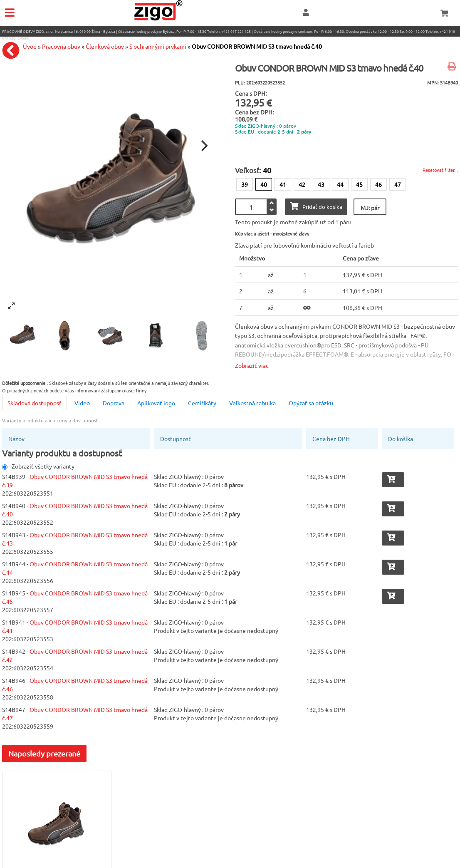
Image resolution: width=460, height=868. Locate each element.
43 (321, 184)
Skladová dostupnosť (35, 403)
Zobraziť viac (252, 365)
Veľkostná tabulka (252, 403)
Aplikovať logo (156, 403)
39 (245, 184)
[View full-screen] (11, 306)
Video (82, 403)
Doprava (114, 403)
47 (398, 184)
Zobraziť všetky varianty (38, 466)
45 (359, 184)
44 (340, 184)
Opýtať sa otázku (311, 403)
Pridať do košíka (316, 206)
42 (302, 184)
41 (283, 184)
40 (264, 184)
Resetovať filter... (440, 170)
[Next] (203, 146)
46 (378, 184)
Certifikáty (202, 403)
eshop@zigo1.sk (43, 38)
